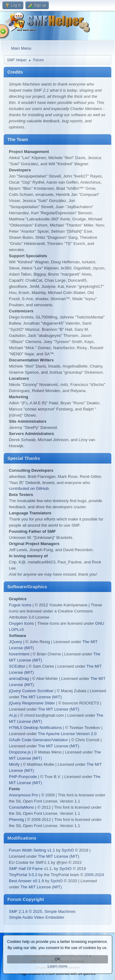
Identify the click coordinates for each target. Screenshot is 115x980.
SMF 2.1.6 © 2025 (25, 911)
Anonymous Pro (23, 795)
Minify (14, 764)
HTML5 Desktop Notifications (35, 728)
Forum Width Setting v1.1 (32, 850)
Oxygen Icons (21, 623)
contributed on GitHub (29, 488)
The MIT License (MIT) (41, 697)
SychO (68, 850)
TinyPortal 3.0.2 (23, 875)
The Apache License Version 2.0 (67, 734)
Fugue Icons (20, 605)
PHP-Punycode (23, 777)
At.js (13, 715)
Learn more (57, 966)
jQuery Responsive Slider (32, 703)
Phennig (16, 820)
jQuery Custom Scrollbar (31, 691)
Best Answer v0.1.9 (26, 881)
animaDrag (19, 679)
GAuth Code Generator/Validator (38, 740)
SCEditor (17, 666)
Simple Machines (60, 911)
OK (57, 959)
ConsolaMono (21, 807)
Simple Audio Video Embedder (37, 917)
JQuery (15, 642)
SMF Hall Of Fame (26, 869)
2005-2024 (94, 875)
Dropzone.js (20, 752)
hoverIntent (19, 654)
